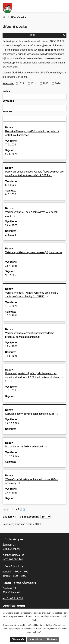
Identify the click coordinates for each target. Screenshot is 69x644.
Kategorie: (8, 83)
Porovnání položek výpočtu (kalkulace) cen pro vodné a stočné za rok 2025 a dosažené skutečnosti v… (34, 377)
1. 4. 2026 (11, 391)
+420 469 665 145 (13, 559)
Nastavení (52, 639)
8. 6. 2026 (11, 194)
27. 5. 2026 (11, 154)
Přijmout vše (18, 639)
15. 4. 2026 (11, 306)
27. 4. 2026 (11, 225)
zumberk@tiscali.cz (13, 555)
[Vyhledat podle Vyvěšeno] (34, 108)
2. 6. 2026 (11, 235)
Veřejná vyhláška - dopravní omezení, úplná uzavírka (34, 254)
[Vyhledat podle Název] (34, 97)
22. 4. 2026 (11, 266)
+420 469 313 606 (13, 598)
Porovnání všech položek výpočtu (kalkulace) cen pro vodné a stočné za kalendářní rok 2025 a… (34, 174)
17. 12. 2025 (12, 423)
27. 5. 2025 (11, 493)
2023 (21, 83)
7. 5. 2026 (11, 145)
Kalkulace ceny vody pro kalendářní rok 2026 (32, 414)
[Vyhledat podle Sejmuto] (34, 119)
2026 (58, 83)
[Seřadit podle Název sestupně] (12, 91)
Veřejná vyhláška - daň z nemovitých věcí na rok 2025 (31, 214)
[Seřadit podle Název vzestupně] (12, 90)
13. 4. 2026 (11, 346)
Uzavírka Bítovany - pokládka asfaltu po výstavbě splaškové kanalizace (32, 133)
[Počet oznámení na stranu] (45, 517)
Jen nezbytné (36, 639)
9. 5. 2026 (11, 275)
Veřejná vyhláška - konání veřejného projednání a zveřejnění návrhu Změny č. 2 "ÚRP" (32, 295)
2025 (46, 83)
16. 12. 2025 (12, 456)
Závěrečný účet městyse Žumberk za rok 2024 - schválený (32, 481)
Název (6, 91)
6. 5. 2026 (11, 185)
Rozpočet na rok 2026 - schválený (27, 447)
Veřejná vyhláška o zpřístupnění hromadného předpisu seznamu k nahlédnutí (30, 335)
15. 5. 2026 (11, 316)
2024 (33, 83)
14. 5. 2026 (11, 356)
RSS (48, 35)
